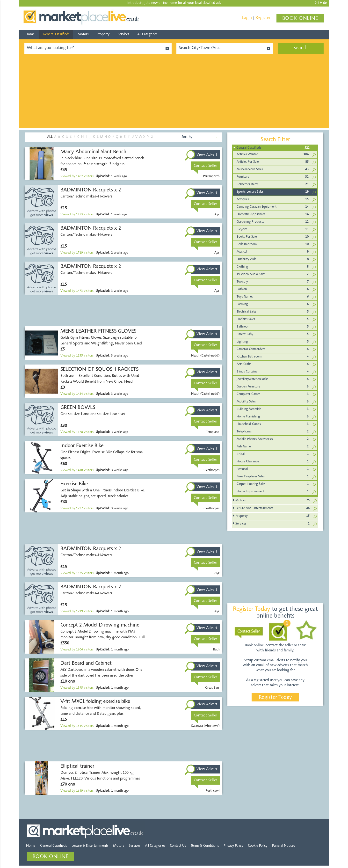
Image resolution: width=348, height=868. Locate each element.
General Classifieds (56, 34)
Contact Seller (206, 166)
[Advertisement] (174, 94)
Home (30, 34)
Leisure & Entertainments (90, 846)
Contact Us (178, 846)
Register (263, 18)
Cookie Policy (258, 846)
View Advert (207, 155)
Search (301, 48)
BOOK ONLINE (300, 19)
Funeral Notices (283, 846)
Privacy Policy (233, 846)
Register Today (275, 698)
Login (247, 18)
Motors (83, 34)
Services (123, 34)
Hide (321, 3)
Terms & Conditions (205, 846)
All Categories (147, 34)
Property (103, 34)
